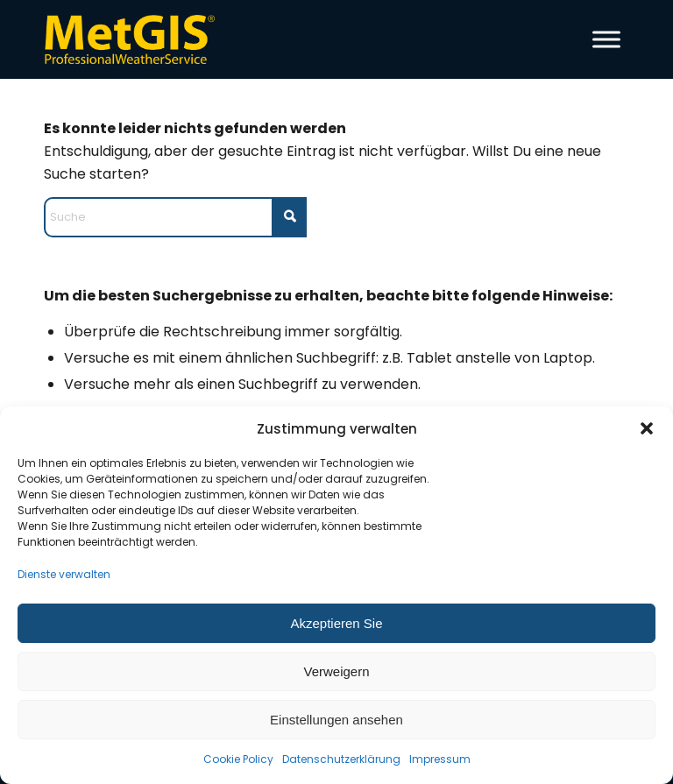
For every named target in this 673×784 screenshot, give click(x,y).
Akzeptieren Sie (336, 623)
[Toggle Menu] (606, 39)
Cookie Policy (238, 759)
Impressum (440, 759)
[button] (647, 428)
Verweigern (336, 671)
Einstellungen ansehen (336, 720)
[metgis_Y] (134, 39)
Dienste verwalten (64, 574)
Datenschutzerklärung (341, 759)
